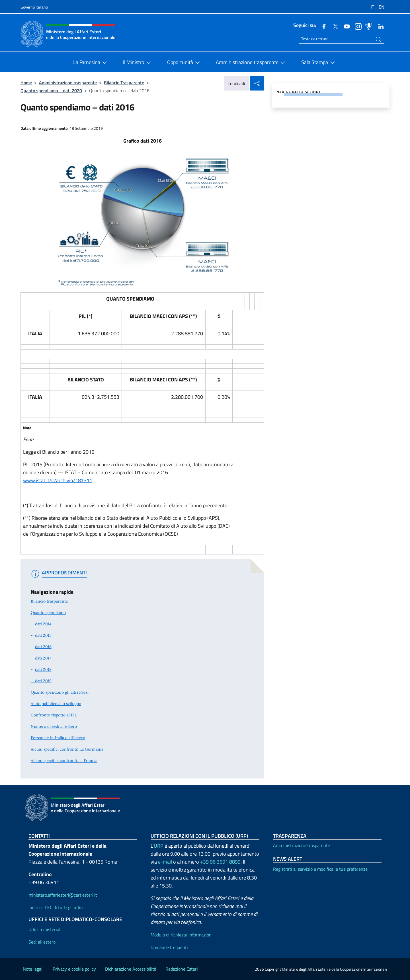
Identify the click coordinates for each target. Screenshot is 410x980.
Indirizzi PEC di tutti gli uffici (56, 907)
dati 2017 (43, 658)
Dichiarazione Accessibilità (131, 969)
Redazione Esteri (182, 969)
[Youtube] (345, 26)
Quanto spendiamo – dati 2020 (51, 91)
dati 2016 (43, 647)
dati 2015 (43, 635)
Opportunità (185, 63)
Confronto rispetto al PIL (54, 715)
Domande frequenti (169, 947)
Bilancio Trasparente (124, 83)
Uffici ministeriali (45, 929)
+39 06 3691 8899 (220, 862)
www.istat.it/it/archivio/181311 (58, 480)
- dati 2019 (41, 681)
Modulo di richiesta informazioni (182, 935)
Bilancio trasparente (49, 601)
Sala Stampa (319, 63)
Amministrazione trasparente (252, 63)
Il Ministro (138, 63)
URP (159, 846)
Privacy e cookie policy (74, 969)
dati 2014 (43, 624)
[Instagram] (356, 26)
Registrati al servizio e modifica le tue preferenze (320, 869)
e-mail (165, 862)
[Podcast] (367, 26)
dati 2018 (43, 669)
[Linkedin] (379, 26)
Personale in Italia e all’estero (58, 738)
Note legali (33, 969)
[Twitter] (333, 26)
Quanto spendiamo (48, 613)
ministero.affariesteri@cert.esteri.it (63, 895)
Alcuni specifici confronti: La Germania (67, 749)
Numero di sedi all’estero (54, 726)
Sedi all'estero (42, 942)
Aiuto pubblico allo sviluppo (56, 704)
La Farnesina (91, 63)
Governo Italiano (34, 7)
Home (26, 83)
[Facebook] (322, 26)
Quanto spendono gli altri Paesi (60, 692)
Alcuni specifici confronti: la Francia (64, 761)
